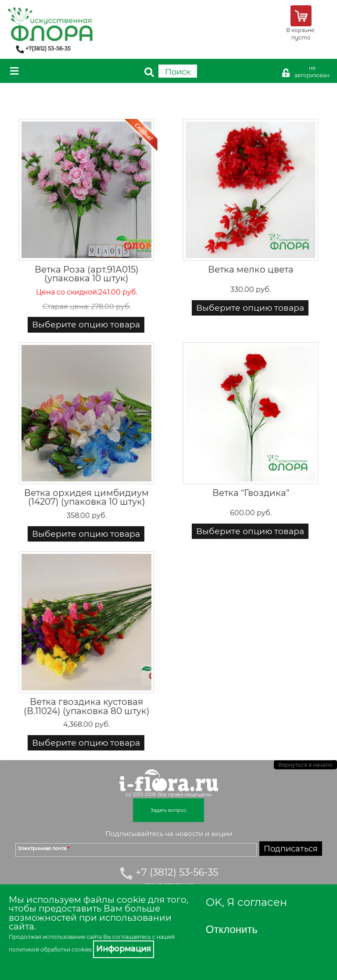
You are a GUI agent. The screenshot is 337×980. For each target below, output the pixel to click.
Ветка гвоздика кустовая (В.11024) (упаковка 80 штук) (87, 706)
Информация (124, 949)
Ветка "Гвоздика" (251, 493)
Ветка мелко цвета (251, 269)
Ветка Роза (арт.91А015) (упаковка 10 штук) (87, 274)
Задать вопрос (168, 810)
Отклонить (232, 929)
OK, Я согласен (246, 902)
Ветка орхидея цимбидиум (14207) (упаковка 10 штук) (86, 497)
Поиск (178, 72)
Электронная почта (43, 848)
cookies (82, 949)
